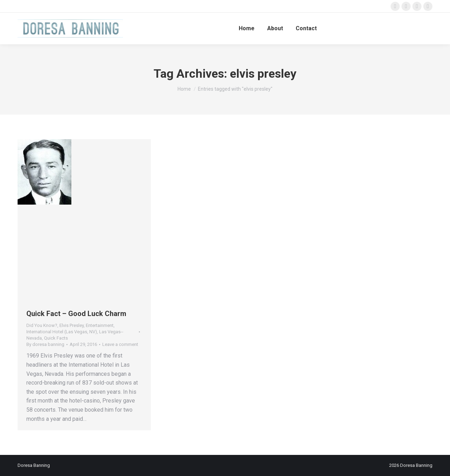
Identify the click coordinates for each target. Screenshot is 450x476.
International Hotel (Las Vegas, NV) (62, 332)
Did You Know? (42, 325)
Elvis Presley (72, 325)
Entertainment (100, 325)
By (45, 344)
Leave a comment (120, 344)
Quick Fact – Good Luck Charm (76, 314)
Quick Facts (56, 338)
